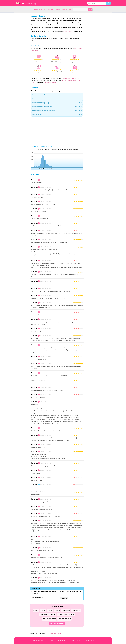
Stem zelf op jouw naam (54, 633)
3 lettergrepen (44, 615)
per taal (60, 615)
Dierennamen (77, 641)
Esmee (33, 83)
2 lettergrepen (76, 610)
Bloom (79, 81)
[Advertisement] (21, 39)
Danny (68, 79)
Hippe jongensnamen (64, 619)
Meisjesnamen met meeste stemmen (57, 111)
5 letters (50, 610)
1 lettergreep (66, 610)
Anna (74, 81)
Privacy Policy (91, 641)
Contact (50, 641)
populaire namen (69, 615)
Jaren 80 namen (57, 115)
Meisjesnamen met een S (57, 99)
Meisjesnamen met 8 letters (57, 95)
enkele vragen (67, 31)
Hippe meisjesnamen (49, 619)
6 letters (57, 610)
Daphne (69, 81)
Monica (64, 81)
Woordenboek (63, 641)
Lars (76, 79)
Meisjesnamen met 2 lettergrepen (57, 107)
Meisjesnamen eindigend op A (57, 103)
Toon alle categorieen (57, 623)
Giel (72, 79)
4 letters (43, 610)
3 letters (36, 610)
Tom (64, 79)
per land (53, 615)
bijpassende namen (50, 83)
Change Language (37, 641)
